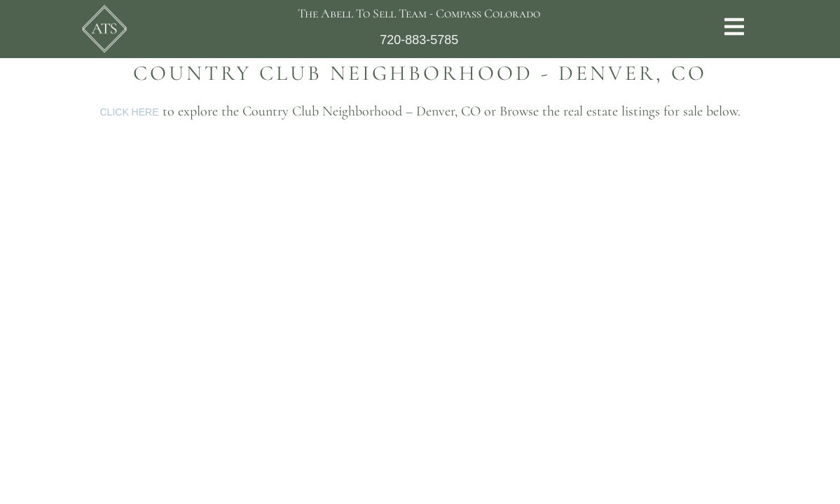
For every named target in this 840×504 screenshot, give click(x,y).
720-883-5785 (419, 40)
